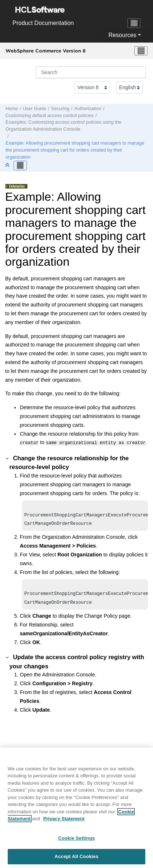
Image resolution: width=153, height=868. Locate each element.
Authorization (88, 109)
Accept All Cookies (77, 859)
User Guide (34, 109)
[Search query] (91, 72)
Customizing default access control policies (50, 116)
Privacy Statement (64, 821)
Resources (122, 35)
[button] (8, 457)
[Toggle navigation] (134, 23)
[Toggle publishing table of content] (20, 166)
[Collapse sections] (8, 165)
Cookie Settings (76, 840)
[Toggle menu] (141, 51)
